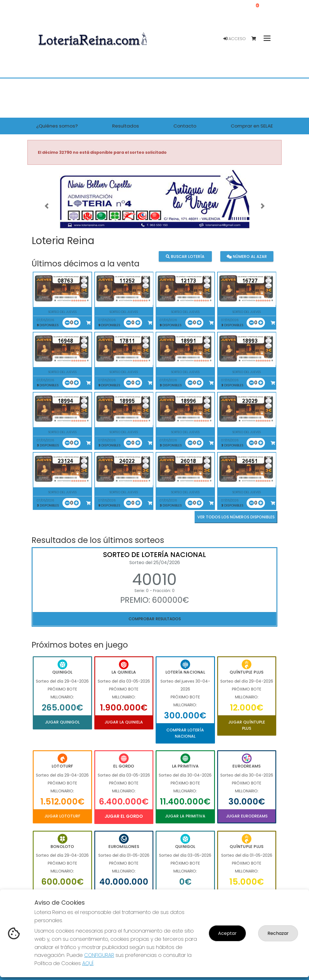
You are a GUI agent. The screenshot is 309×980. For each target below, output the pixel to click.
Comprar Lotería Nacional (185, 733)
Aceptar (227, 933)
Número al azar (247, 256)
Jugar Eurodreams (247, 816)
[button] (46, 206)
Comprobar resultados (155, 619)
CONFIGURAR (99, 955)
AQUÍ (88, 963)
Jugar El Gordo (124, 816)
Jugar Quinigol (62, 722)
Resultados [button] (126, 126)
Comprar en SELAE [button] (252, 126)
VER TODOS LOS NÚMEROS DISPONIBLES (236, 517)
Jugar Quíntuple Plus (247, 725)
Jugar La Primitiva (185, 816)
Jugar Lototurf (62, 816)
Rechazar (278, 933)
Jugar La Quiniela (124, 722)
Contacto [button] (185, 126)
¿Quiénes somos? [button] (57, 126)
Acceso (235, 39)
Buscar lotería (185, 256)
